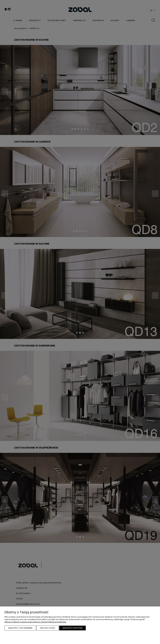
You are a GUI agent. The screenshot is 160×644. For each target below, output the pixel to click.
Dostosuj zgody (47, 628)
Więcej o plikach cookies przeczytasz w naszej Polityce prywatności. (36, 622)
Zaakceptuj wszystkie (72, 628)
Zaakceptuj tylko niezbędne (20, 628)
